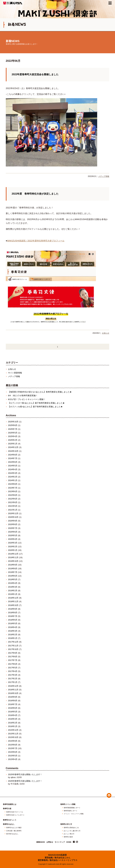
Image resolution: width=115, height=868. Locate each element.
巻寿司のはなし (9, 824)
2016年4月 (13, 715)
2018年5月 (13, 623)
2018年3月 (13, 631)
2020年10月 (13, 517)
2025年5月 (13, 433)
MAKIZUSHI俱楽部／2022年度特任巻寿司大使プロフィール (36, 241)
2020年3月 (13, 543)
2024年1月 (13, 480)
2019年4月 (13, 583)
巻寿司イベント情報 (68, 804)
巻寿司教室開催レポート (72, 808)
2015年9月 (13, 741)
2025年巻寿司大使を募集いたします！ (25, 774)
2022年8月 (13, 495)
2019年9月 (13, 565)
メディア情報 (104, 176)
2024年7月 (13, 458)
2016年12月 (13, 686)
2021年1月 (13, 510)
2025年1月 (13, 444)
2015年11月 (13, 734)
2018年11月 (13, 601)
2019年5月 (13, 579)
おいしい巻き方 (69, 834)
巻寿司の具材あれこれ (71, 828)
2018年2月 (13, 635)
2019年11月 (13, 557)
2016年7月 (13, 704)
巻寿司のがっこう (10, 820)
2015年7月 (13, 748)
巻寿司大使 (7, 809)
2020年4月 (13, 539)
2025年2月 (13, 440)
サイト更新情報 (15, 373)
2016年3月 (13, 719)
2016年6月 (13, 708)
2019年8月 (13, 569)
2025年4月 (13, 436)
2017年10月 (13, 649)
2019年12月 (13, 554)
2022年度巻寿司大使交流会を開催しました (35, 74)
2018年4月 (13, 627)
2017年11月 (13, 646)
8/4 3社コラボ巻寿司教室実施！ (23, 396)
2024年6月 (13, 462)
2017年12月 (13, 642)
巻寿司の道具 (68, 837)
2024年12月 (13, 447)
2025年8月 (13, 425)
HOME (69, 842)
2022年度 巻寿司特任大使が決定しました (35, 194)
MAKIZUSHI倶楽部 (58, 855)
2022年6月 (13, 499)
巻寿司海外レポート (71, 811)
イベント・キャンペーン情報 (74, 814)
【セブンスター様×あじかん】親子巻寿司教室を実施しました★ (36, 403)
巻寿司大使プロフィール (15, 812)
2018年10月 (13, 605)
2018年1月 (13, 638)
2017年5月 (13, 668)
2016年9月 (13, 697)
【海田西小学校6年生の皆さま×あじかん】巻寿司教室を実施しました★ (40, 392)
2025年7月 (13, 429)
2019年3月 (13, 587)
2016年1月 (13, 726)
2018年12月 (13, 598)
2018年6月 (13, 620)
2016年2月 (13, 723)
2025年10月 (13, 422)
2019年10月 (13, 561)
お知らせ (106, 333)
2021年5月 (13, 506)
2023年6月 (13, 491)
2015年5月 (13, 756)
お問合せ (50, 842)
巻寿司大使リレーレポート (15, 815)
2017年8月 (13, 657)
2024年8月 (13, 455)
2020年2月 (13, 547)
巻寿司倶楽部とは (10, 804)
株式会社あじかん (13, 3)
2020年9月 (13, 521)
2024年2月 (13, 477)
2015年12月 (13, 730)
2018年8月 (13, 613)
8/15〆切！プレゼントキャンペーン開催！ (27, 399)
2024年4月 (13, 469)
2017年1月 (13, 682)
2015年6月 (13, 752)
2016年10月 (13, 693)
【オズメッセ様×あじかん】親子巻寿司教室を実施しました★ (35, 407)
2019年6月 (13, 576)
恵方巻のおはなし (12, 834)
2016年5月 (13, 712)
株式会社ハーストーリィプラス (64, 860)
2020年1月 (13, 550)
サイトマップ (60, 842)
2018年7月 (13, 616)
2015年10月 (13, 737)
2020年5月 (13, 535)
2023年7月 (13, 488)
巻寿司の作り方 (66, 824)
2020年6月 (13, 532)
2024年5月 (13, 466)
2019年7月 (13, 572)
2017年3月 (13, 675)
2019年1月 (13, 594)
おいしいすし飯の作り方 (72, 831)
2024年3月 (13, 473)
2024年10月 (13, 451)
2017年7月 (13, 660)
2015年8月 (13, 745)
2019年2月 (13, 591)
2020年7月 (13, 528)
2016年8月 (13, 701)
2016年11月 (13, 690)
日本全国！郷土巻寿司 (14, 831)
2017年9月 (13, 653)
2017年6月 (13, 664)
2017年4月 (13, 671)
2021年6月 (13, 502)
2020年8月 (13, 524)
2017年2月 (13, 679)
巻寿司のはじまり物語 (14, 828)
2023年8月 (13, 484)
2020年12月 (13, 513)
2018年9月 (13, 609)
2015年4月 (13, 759)
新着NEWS (13, 41)
